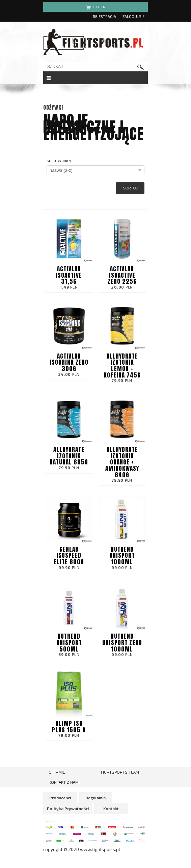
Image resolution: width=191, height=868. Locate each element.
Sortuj (130, 188)
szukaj (141, 67)
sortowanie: (59, 160)
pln (96, 8)
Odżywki (53, 107)
